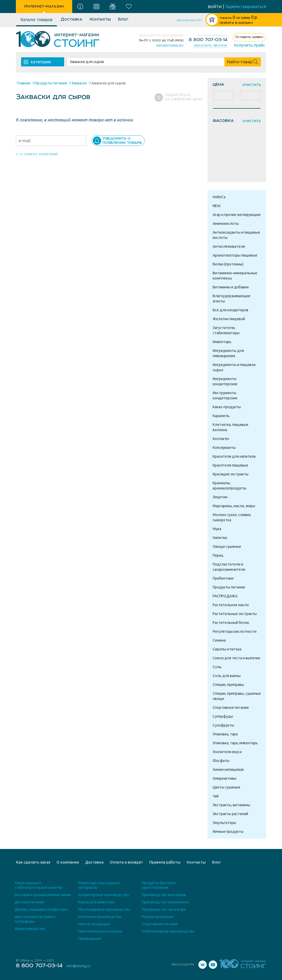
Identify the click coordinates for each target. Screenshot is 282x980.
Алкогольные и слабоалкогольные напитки (39, 885)
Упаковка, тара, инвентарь (235, 743)
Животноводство (30, 929)
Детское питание (30, 902)
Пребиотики (223, 578)
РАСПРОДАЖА (225, 596)
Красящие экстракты (231, 474)
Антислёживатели (229, 246)
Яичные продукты (228, 832)
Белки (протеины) (228, 264)
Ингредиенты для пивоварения (228, 353)
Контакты (100, 19)
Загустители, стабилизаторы (226, 330)
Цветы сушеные (226, 787)
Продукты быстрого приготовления (159, 885)
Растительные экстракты (235, 614)
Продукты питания (229, 587)
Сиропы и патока (227, 649)
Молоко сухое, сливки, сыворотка (232, 517)
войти (215, 7)
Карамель (221, 416)
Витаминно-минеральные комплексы (235, 276)
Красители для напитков (234, 456)
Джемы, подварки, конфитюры (41, 909)
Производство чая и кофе (164, 909)
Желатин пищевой (229, 319)
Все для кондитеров (231, 310)
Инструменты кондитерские (225, 395)
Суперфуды (223, 716)
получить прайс (249, 45)
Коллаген (221, 439)
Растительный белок (231, 623)
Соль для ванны (227, 676)
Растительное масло (231, 605)
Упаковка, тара (225, 734)
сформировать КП (189, 20)
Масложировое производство (104, 909)
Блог (123, 19)
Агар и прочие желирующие (237, 215)
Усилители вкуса (227, 752)
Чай (216, 796)
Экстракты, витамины (231, 805)
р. (239, 17)
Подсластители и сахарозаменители (229, 567)
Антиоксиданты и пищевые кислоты (236, 235)
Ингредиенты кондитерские (225, 381)
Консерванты (224, 448)
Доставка (72, 19)
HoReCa (219, 197)
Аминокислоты (226, 224)
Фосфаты (221, 761)
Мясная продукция (94, 924)
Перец (218, 555)
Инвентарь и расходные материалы (99, 885)
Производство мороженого (166, 902)
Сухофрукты (223, 725)
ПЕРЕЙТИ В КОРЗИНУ (236, 23)
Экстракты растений (230, 814)
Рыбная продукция (158, 917)
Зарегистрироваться (246, 7)
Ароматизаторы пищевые (235, 255)
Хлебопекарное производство (168, 931)
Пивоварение (90, 939)
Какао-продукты (227, 407)
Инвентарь (222, 342)
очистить (252, 84)
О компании (68, 862)
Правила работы (165, 862)
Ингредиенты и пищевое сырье (234, 367)
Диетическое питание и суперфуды (35, 919)
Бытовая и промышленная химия (43, 895)
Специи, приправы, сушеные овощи (237, 696)
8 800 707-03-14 (208, 40)
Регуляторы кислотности (235, 631)
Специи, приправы (228, 685)
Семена (219, 640)
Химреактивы (225, 778)
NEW (217, 206)
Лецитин (220, 497)
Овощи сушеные (227, 547)
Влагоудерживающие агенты (232, 299)
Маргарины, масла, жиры (234, 506)
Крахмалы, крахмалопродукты (229, 486)
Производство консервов (164, 895)
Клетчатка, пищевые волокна (231, 427)
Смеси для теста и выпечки (236, 658)
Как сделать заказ (33, 862)
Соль (217, 667)
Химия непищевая (228, 770)
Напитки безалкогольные (100, 931)
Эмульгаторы (224, 823)
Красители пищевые (230, 465)
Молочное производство (100, 917)
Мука (217, 529)
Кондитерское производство (104, 895)
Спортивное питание (231, 708)
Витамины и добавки (231, 287)
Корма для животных (97, 902)
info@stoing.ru (170, 46)
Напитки (220, 538)
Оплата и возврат (126, 862)
